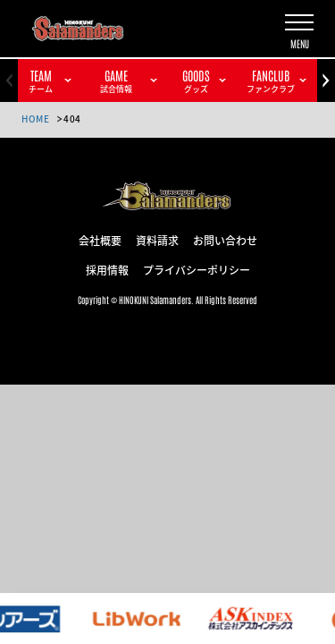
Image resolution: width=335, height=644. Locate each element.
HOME (35, 119)
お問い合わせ (225, 240)
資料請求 (157, 240)
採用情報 (107, 269)
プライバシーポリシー (197, 269)
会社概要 (100, 240)
